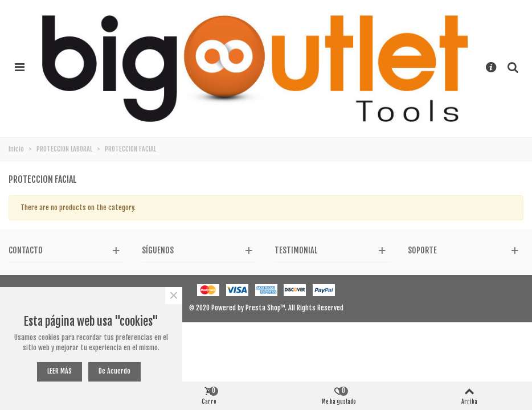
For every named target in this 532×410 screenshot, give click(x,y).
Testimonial (296, 250)
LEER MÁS (60, 371)
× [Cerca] (174, 296)
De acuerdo (114, 371)
